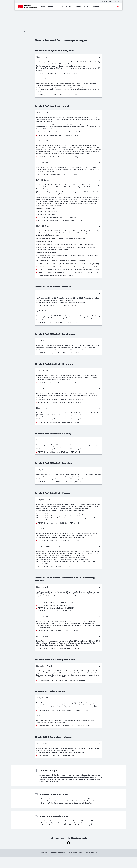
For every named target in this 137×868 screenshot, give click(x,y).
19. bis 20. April (69, 381)
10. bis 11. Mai (69, 68)
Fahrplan (28, 43)
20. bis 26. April (69, 598)
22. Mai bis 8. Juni (69, 237)
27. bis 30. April (69, 173)
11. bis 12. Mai (69, 89)
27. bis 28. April (69, 627)
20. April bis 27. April (69, 677)
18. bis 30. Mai (69, 419)
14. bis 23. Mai (69, 754)
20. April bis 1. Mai (69, 510)
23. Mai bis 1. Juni (69, 322)
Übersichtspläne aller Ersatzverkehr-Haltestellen (75, 814)
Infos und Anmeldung (52, 792)
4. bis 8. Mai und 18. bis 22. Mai (69, 557)
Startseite (20, 43)
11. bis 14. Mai (69, 399)
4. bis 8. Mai (69, 351)
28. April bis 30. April (69, 709)
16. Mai (69, 726)
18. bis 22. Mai (69, 304)
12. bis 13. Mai (69, 451)
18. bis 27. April (69, 123)
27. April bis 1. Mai (69, 481)
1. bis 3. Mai (69, 539)
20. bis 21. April (69, 151)
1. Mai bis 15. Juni (69, 191)
